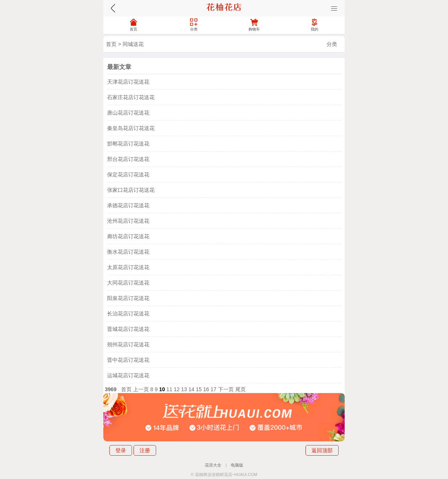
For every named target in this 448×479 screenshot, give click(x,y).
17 (213, 389)
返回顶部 (322, 450)
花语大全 (213, 465)
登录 (121, 450)
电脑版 (237, 465)
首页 (111, 44)
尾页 (241, 389)
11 (169, 389)
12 (177, 389)
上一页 (141, 389)
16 (206, 389)
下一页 (226, 389)
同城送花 (133, 44)
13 (184, 389)
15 (199, 389)
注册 (145, 450)
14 (192, 389)
